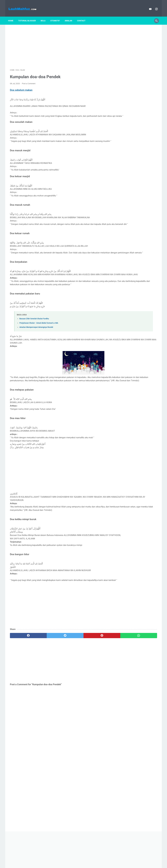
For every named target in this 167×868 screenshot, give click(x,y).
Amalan (70, 16)
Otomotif (57, 16)
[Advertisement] (59, 43)
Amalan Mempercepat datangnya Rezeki (36, 344)
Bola (45, 16)
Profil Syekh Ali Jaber (130, 216)
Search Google (104, 858)
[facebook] (22, 663)
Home (13, 16)
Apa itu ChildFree (128, 229)
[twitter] (47, 663)
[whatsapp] (96, 663)
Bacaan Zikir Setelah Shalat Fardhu (34, 336)
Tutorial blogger (29, 16)
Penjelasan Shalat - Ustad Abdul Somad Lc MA (39, 340)
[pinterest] (72, 663)
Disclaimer (69, 858)
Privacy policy (81, 858)
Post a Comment (29, 81)
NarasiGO (138, 288)
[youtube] (148, 6)
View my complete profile (138, 295)
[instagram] (154, 6)
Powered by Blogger (87, 864)
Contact (83, 16)
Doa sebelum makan (21, 87)
